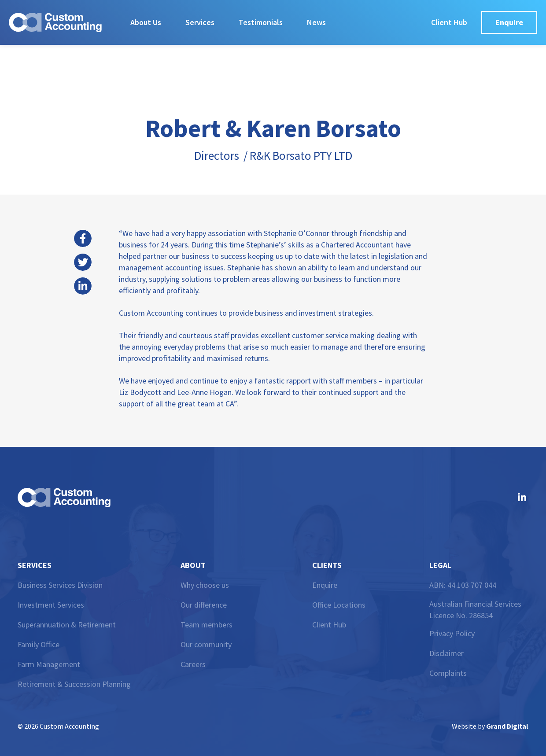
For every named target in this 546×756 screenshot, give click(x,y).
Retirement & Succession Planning (74, 684)
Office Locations (339, 605)
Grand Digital (507, 726)
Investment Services (51, 605)
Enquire (325, 585)
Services (200, 22)
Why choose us (205, 585)
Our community (206, 644)
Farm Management (49, 664)
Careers (193, 664)
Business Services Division (60, 585)
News (316, 22)
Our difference (204, 605)
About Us (146, 22)
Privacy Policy (452, 633)
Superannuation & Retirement (67, 625)
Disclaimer (446, 653)
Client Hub (329, 625)
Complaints (448, 673)
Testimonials (261, 22)
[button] (83, 238)
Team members (207, 625)
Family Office (39, 644)
